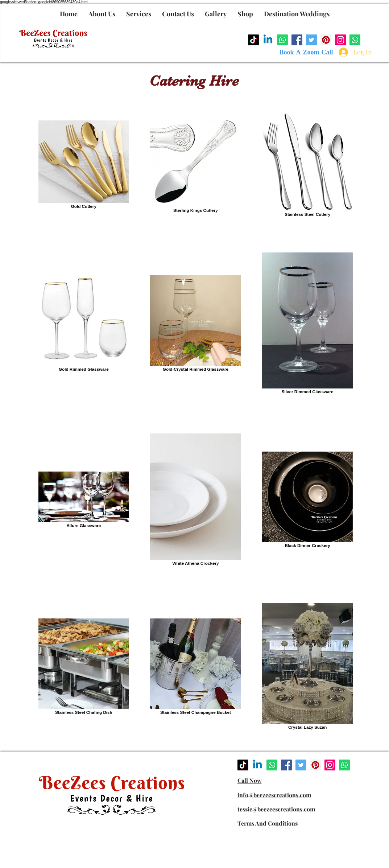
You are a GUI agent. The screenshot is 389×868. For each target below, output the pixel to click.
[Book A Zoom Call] (306, 53)
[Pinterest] (326, 40)
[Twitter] (311, 40)
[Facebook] (297, 40)
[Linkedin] (268, 40)
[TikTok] (253, 40)
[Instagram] (340, 40)
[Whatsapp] (282, 40)
